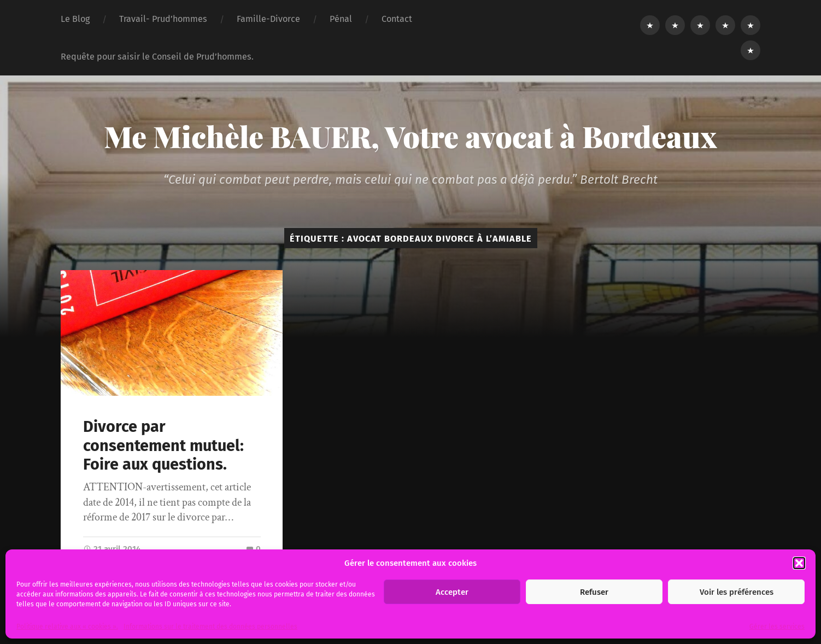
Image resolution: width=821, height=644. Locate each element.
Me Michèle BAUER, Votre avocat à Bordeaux (410, 136)
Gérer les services (777, 627)
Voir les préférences (737, 592)
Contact (397, 19)
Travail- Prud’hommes (163, 19)
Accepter (452, 592)
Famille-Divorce (268, 19)
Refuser (594, 592)
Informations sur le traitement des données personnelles (210, 627)
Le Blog (75, 19)
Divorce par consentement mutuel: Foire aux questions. (163, 446)
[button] (799, 563)
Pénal (341, 19)
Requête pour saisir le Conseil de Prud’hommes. (157, 57)
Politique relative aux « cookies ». (67, 627)
